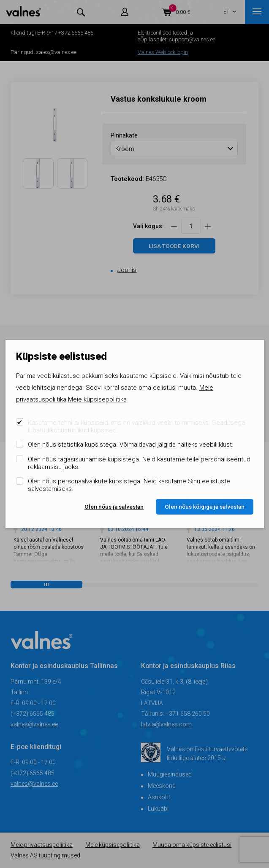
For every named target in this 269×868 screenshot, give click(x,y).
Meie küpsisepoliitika (97, 399)
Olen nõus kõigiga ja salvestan (205, 507)
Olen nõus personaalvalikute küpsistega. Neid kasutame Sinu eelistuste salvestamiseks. (129, 485)
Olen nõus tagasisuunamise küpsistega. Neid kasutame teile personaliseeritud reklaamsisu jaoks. (139, 463)
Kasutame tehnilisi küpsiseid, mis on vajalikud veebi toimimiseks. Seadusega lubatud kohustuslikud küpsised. (136, 426)
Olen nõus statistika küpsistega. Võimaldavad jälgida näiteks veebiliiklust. (131, 445)
